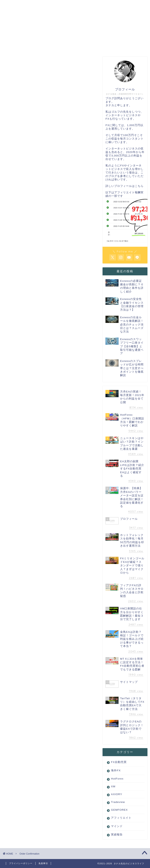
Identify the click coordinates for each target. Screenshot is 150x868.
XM (113, 787)
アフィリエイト (121, 818)
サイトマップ (96, 46)
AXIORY (117, 794)
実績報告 (117, 835)
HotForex (117, 779)
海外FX (116, 771)
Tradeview (118, 802)
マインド (117, 826)
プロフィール (59, 46)
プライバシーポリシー (21, 863)
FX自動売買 (119, 762)
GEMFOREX (119, 810)
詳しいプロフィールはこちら (125, 186)
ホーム (22, 46)
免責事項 (43, 863)
